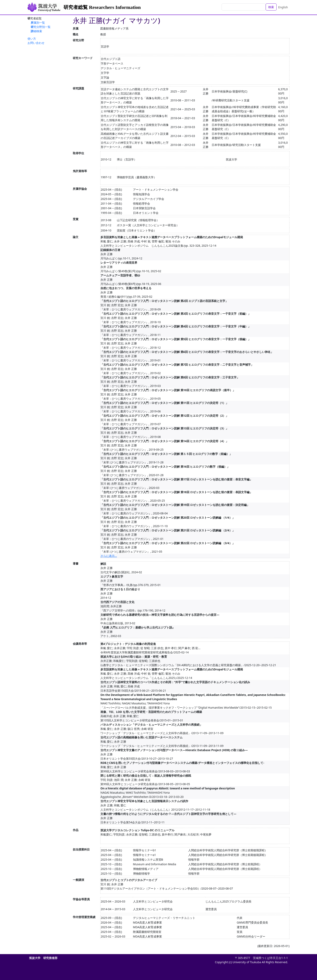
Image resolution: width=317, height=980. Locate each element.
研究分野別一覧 (41, 27)
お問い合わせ (36, 43)
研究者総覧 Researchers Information (102, 7)
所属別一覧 (38, 23)
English (283, 7)
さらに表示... (109, 556)
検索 (271, 7)
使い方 (32, 39)
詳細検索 (36, 31)
